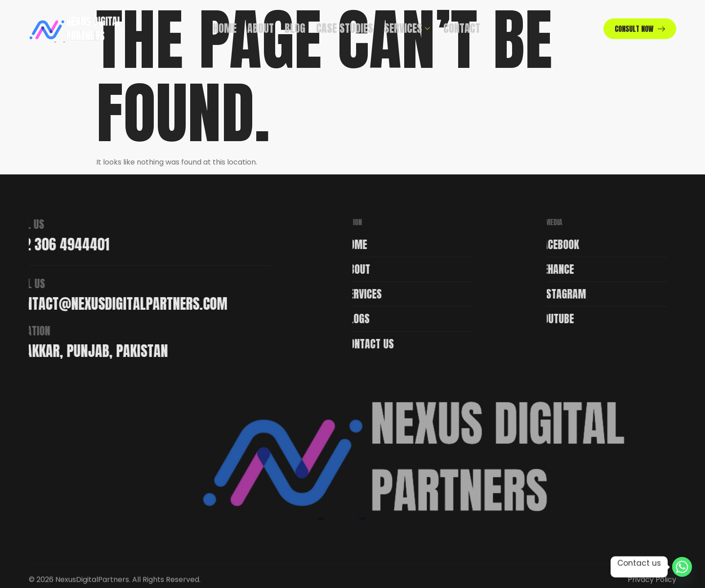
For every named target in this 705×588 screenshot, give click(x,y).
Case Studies (345, 24)
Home (225, 24)
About (261, 24)
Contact (462, 24)
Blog (295, 24)
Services (407, 24)
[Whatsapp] (682, 567)
